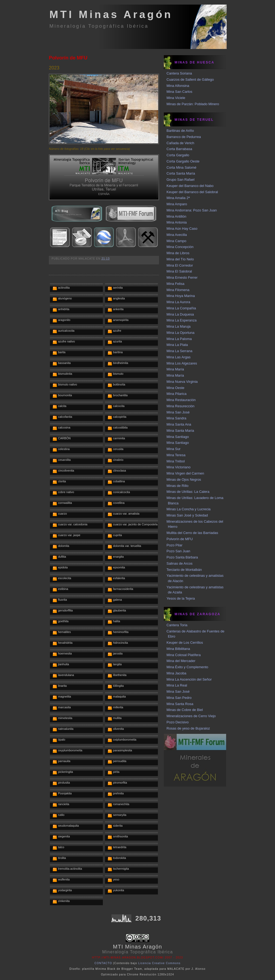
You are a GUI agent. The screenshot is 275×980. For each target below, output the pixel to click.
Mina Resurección (180, 406)
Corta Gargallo (178, 155)
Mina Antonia (177, 222)
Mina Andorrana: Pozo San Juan (192, 210)
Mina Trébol (176, 461)
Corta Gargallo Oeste (183, 161)
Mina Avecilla (177, 235)
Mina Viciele (176, 98)
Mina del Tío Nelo (180, 259)
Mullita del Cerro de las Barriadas (192, 533)
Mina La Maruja (179, 326)
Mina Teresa (176, 455)
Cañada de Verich (180, 143)
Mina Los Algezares (182, 363)
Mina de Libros (178, 253)
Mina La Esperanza (182, 320)
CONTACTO (103, 963)
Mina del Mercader (181, 661)
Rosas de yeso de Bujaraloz (188, 728)
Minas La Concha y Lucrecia (189, 509)
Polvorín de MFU (68, 58)
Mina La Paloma (179, 339)
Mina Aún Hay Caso (182, 229)
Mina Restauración (181, 400)
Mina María (175, 369)
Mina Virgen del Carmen (185, 473)
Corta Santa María (181, 173)
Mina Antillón (176, 216)
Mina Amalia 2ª (178, 198)
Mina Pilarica (176, 394)
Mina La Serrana (179, 351)
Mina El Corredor (180, 265)
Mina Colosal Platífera (184, 655)
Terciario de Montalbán (184, 570)
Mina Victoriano (178, 467)
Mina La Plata (177, 345)
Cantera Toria (177, 625)
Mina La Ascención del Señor (189, 679)
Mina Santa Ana (179, 424)
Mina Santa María (180, 431)
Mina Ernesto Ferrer (182, 277)
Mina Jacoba (176, 673)
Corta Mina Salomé (181, 167)
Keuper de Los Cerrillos (185, 643)
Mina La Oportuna (180, 333)
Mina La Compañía (181, 308)
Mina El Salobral (179, 271)
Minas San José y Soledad (187, 515)
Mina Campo (176, 241)
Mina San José (178, 412)
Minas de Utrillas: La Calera (188, 492)
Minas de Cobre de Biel (185, 710)
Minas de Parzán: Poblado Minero (193, 104)
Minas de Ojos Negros (184, 480)
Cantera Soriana (179, 73)
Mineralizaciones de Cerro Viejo (191, 716)
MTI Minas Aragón (111, 14)
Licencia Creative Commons (160, 963)
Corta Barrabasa (179, 149)
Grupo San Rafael (180, 180)
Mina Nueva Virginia (182, 382)
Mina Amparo (177, 204)
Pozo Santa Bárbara (182, 557)
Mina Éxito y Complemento (187, 667)
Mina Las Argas (179, 357)
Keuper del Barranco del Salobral (192, 192)
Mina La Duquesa (180, 314)
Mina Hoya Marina (181, 296)
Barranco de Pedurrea (184, 137)
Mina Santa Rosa (180, 704)
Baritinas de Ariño (180, 131)
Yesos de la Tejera (181, 598)
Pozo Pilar (174, 545)
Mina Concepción (180, 247)
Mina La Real (177, 685)
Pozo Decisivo (178, 722)
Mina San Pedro (179, 698)
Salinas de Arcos (180, 563)
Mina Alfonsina (178, 86)
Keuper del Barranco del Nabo (190, 186)
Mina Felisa (175, 284)
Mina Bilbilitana (178, 649)
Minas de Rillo (178, 486)
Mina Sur (173, 449)
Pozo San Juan (178, 551)
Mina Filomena (178, 290)
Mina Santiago (178, 437)
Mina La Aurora (178, 302)
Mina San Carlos (179, 92)
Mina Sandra (176, 418)
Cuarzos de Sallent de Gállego (190, 79)
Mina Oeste (175, 388)
